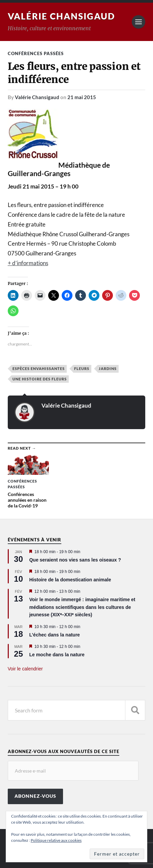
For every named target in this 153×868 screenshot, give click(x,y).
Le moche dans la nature (57, 655)
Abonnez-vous (35, 796)
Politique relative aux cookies (56, 840)
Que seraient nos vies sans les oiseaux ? (75, 560)
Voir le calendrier (25, 669)
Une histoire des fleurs (40, 379)
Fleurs (82, 368)
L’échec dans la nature (55, 635)
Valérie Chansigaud (61, 16)
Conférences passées (36, 53)
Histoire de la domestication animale (70, 580)
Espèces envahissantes (39, 368)
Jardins (108, 368)
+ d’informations (28, 263)
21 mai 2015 (82, 97)
